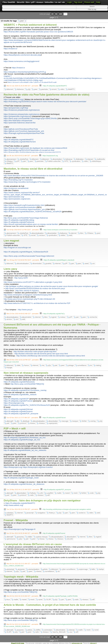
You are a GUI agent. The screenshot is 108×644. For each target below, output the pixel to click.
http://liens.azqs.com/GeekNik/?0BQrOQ (27, 384)
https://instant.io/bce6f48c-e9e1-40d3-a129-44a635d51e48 (32, 82)
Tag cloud (78, 2)
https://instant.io (18, 68)
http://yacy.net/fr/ (21, 278)
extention (10, 513)
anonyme (20, 537)
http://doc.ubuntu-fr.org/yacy (27, 291)
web (71, 235)
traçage (9, 367)
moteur (63, 317)
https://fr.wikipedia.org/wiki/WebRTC (19, 140)
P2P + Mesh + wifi (15, 429)
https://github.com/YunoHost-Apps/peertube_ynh (24, 131)
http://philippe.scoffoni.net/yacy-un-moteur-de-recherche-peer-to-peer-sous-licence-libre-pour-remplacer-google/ (52, 286)
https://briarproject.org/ (13, 467)
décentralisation (38, 233)
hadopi (101, 569)
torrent (54, 89)
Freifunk (33, 493)
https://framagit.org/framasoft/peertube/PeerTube (24, 133)
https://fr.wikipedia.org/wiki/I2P (16, 399)
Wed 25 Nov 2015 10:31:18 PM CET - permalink (22, 360)
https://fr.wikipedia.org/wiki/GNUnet (18, 409)
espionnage (83, 569)
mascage (65, 421)
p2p (29, 89)
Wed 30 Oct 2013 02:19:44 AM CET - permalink (22, 596)
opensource (11, 539)
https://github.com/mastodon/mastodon (20, 207)
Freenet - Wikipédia (16, 520)
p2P (18, 161)
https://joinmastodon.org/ (14, 197)
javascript (30, 513)
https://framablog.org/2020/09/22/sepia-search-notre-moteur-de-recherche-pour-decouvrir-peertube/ (45, 102)
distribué (26, 421)
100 (61, 14)
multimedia (101, 159)
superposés (53, 423)
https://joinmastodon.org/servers (17, 199)
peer (23, 21)
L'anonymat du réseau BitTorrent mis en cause (33, 544)
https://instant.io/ (10, 49)
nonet (96, 630)
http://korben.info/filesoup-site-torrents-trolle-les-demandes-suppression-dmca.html (51, 356)
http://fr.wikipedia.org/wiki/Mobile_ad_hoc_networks (25, 450)
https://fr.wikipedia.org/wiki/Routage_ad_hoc (22, 440)
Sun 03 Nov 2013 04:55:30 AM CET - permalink (22, 533)
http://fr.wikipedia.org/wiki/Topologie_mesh (21, 478)
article (45, 569)
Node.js (52, 513)
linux (8, 600)
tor (91, 365)
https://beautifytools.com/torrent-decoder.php (22, 55)
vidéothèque (96, 161)
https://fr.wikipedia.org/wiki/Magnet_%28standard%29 (26, 252)
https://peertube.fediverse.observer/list (20, 123)
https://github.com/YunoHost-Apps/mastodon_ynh (24, 209)
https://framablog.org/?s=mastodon (18, 180)
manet (67, 493)
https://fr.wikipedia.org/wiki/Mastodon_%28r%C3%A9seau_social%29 (32, 212)
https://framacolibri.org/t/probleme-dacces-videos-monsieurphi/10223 (32, 152)
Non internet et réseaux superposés (26, 373)
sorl (17, 319)
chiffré (30, 537)
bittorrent (10, 89)
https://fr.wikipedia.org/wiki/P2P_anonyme (21, 414)
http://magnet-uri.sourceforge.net (17, 248)
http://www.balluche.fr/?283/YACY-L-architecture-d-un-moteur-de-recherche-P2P (37, 303)
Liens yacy (10, 269)
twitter (63, 235)
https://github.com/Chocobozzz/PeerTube (21, 129)
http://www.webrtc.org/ (14, 505)
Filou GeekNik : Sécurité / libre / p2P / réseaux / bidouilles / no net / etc (34, 2)
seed (87, 264)
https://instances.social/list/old (16, 188)
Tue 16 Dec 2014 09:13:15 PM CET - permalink (22, 509)
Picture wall (89, 2)
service (9, 319)
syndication (76, 161)
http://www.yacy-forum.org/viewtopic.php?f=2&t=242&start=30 (29, 299)
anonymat (10, 569)
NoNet (84, 421)
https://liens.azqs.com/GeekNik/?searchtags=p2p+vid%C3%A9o (30, 118)
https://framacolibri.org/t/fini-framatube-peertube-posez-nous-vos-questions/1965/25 (38, 32)
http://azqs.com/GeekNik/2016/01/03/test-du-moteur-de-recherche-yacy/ (35, 288)
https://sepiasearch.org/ (13, 99)
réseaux (42, 423)
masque (75, 421)
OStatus (9, 161)
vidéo (62, 89)
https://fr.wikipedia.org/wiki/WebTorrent (20, 142)
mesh (75, 493)
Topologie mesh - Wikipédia (21, 577)
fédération (80, 159)
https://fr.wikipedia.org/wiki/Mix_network (20, 395)
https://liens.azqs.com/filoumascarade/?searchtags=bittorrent (29, 256)
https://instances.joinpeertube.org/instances (22, 110)
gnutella (48, 264)
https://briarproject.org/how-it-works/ (38, 467)
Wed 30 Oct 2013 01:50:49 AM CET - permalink (22, 624)
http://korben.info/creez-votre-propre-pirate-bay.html (35, 351)
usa (71, 632)
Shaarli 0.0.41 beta (18, 643)
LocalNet (50, 493)
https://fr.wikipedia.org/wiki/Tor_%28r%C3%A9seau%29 (27, 405)
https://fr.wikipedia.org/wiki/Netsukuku (19, 382)
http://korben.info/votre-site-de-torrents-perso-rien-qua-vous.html (41, 354)
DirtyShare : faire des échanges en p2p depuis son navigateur (42, 500)
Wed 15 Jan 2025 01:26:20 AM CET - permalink (22, 86)
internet (90, 159)
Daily (98, 2)
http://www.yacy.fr (25, 310)
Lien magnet (11, 241)
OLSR (48, 600)
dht (18, 421)
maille (59, 493)
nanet (40, 600)
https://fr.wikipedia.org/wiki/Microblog (19, 220)
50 (56, 14)
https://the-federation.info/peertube (18, 121)
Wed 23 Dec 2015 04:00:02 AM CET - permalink (22, 314)
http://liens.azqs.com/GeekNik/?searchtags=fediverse (26, 218)
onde (92, 493)
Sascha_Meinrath (59, 632)
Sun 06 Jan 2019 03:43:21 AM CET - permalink (22, 156)
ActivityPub (24, 159)
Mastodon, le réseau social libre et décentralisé (33, 169)
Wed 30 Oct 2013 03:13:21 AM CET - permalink (22, 564)
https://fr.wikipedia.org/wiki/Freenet (18, 401)
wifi (48, 495)
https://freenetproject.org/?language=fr (20, 529)
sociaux (42, 235)
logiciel (54, 317)
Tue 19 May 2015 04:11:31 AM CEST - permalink (23, 490)
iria (43, 365)
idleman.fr (93, 643)
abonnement (11, 159)
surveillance (82, 365)
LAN (41, 493)
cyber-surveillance (68, 569)
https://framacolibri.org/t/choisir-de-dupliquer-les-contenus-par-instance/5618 (35, 148)
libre (82, 233)
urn (93, 264)
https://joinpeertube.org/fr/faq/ (16, 108)
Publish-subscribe (54, 161)
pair (24, 161)
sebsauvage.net (77, 643)
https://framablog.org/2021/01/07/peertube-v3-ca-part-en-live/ (29, 150)
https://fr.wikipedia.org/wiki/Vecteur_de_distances (24, 484)
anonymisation (34, 569)
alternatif (10, 421)
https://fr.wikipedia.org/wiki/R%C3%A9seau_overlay (25, 390)
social (33, 235)
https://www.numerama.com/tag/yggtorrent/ (22, 61)
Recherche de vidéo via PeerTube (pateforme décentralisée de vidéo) (46, 95)
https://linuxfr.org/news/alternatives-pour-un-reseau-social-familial (31, 224)
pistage (71, 365)
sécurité (70, 539)
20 (52, 14)
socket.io (82, 513)
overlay (93, 421)
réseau (33, 423)
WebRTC (72, 89)
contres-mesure (42, 537)
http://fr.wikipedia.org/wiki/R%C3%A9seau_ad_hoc (25, 438)
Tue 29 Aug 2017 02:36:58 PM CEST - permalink (23, 260)
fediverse (20, 89)
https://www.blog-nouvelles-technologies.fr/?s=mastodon (27, 182)
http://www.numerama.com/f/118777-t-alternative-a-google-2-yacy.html (33, 282)
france (26, 365)
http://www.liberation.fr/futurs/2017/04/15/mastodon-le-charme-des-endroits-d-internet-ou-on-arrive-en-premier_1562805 (53, 176)
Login (70, 2)
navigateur (41, 513)
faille (19, 365)
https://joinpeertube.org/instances (17, 116)
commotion (48, 630)
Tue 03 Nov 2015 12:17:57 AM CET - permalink (22, 418)
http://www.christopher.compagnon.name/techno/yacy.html (28, 295)
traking (98, 365)
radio (32, 495)
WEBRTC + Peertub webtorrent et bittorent (30, 25)
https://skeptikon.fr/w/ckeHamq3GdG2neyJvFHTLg (25, 72)
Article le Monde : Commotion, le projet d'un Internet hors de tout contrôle (50, 605)
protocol (23, 423)
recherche (93, 317)
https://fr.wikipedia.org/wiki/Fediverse (19, 222)
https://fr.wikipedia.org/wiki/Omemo (18, 411)
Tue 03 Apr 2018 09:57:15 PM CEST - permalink (23, 230)
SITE (66, 161)
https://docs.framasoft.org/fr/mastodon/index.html (24, 205)
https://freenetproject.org (14, 403)
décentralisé (57, 159)
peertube (45, 89)
